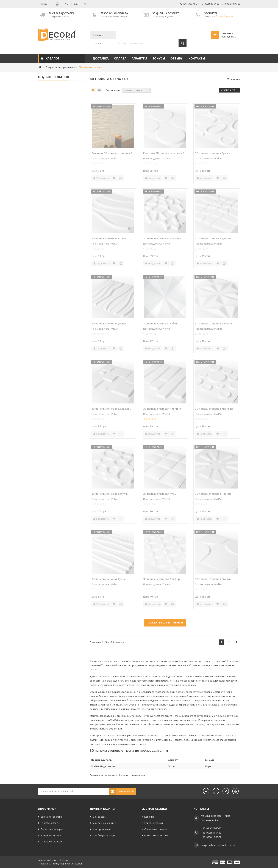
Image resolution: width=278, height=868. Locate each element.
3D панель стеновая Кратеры (214, 409)
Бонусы (159, 58)
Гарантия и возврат (52, 829)
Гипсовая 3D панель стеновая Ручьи (113, 153)
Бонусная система (51, 835)
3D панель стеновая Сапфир (162, 579)
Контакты (197, 58)
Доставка (101, 58)
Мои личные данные (104, 823)
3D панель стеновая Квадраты (111, 409)
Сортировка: (113, 90)
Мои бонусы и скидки (105, 835)
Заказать (219, 16)
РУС (58, 4)
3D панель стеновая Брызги (213, 153)
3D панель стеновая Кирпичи (162, 409)
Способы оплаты (50, 823)
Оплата (120, 58)
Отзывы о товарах (51, 842)
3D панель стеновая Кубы (160, 494)
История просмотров (156, 835)
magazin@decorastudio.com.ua (218, 845)
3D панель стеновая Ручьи (109, 579)
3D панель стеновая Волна (109, 238)
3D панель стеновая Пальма (213, 494)
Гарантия (139, 58)
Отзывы (177, 58)
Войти (44, 4)
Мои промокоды (102, 829)
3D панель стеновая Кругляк (110, 494)
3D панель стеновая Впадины (162, 238)
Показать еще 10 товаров (165, 622)
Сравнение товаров (156, 829)
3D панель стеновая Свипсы (213, 579)
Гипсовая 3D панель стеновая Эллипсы (165, 153)
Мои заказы (99, 817)
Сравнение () (229, 90)
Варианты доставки (52, 817)
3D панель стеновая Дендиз (213, 238)
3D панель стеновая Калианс (214, 323)
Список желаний (154, 823)
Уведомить (101, 178)
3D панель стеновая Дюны (109, 323)
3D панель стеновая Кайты (161, 323)
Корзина (149, 817)
